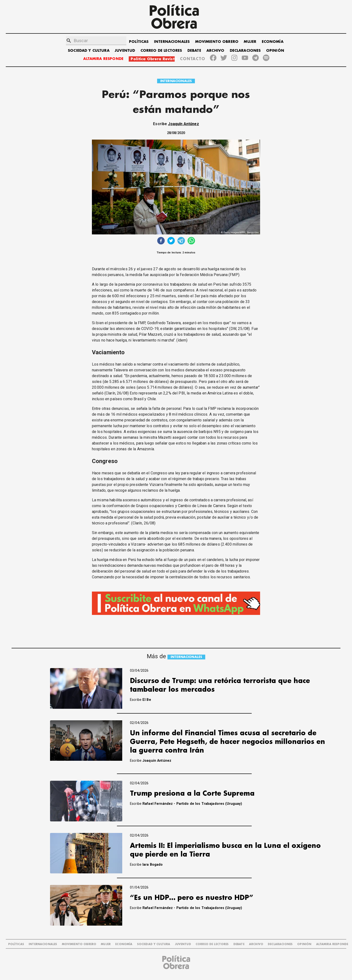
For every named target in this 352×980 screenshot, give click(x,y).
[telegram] (181, 241)
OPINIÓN (275, 51)
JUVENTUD (125, 51)
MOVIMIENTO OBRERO (217, 42)
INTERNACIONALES (172, 42)
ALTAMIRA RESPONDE (103, 59)
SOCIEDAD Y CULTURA (89, 51)
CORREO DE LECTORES (161, 51)
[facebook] (161, 241)
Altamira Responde (332, 944)
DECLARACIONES (245, 51)
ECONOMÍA (273, 42)
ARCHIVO (215, 51)
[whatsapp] (191, 241)
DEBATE (194, 51)
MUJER (250, 42)
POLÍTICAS (139, 42)
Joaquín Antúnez (183, 124)
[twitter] (171, 241)
